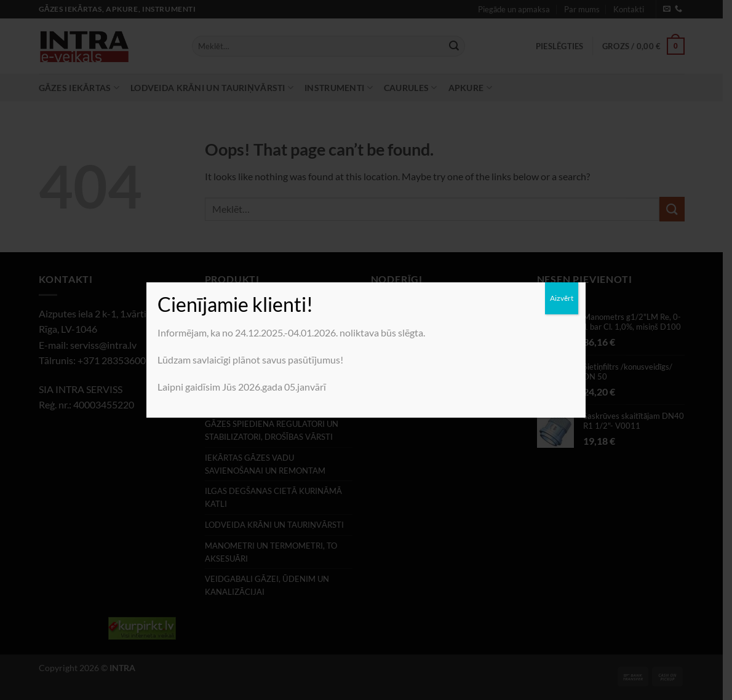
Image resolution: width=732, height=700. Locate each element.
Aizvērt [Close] (562, 298)
